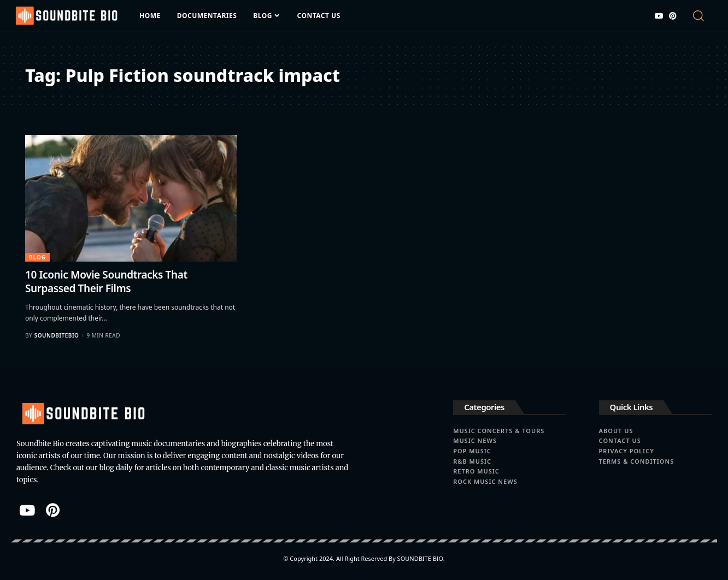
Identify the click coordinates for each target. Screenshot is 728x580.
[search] (701, 16)
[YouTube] (659, 16)
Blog (37, 257)
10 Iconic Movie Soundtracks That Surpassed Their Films (106, 282)
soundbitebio (57, 335)
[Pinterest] (673, 16)
